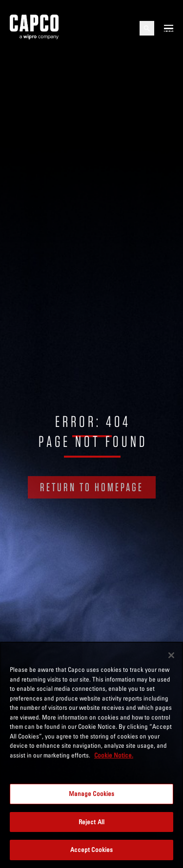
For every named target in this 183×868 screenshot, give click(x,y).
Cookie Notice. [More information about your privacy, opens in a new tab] (114, 755)
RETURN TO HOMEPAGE (92, 487)
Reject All (91, 822)
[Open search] (147, 28)
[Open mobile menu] (169, 28)
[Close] (171, 655)
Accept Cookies (92, 850)
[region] (91, 755)
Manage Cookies (92, 794)
